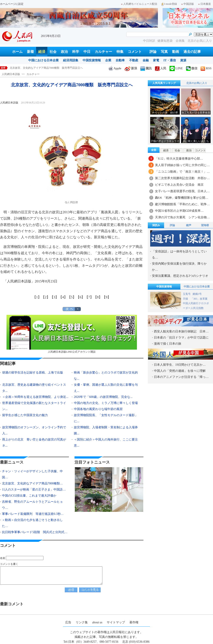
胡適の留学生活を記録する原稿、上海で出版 (33, 373)
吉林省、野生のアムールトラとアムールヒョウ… (32, 505)
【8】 (98, 297)
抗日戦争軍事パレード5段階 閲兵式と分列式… (35, 532)
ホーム (17, 52)
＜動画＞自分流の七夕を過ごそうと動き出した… (32, 523)
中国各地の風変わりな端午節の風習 (98, 409)
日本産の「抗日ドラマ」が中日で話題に (181, 338)
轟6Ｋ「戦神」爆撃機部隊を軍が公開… (182, 198)
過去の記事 (192, 52)
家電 (156, 60)
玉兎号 (187, 294)
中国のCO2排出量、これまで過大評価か (29, 496)
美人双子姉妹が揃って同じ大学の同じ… (182, 165)
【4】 (63, 297)
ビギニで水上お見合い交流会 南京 (179, 185)
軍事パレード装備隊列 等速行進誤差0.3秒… (33, 514)
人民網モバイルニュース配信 (139, 4)
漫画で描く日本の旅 (168, 344)
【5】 (72, 297)
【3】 (54, 297)
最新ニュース (12, 462)
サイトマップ (116, 622)
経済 (42, 52)
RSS (206, 68)
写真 (164, 52)
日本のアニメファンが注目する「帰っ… (181, 377)
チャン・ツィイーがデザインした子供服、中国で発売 (41, 68)
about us (97, 622)
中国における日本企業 (43, 60)
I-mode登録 (169, 4)
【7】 (89, 297)
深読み (156, 225)
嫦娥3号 (197, 294)
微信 (192, 68)
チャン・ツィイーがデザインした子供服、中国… (32, 474)
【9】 (106, 297)
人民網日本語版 (11, 74)
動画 (176, 52)
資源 (183, 60)
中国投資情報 (92, 60)
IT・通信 (170, 60)
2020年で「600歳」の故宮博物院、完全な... (103, 397)
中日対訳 (149, 41)
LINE (176, 68)
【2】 (46, 297)
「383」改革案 (199, 299)
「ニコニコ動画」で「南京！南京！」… (182, 172)
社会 (53, 52)
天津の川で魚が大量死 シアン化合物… (182, 217)
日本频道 (205, 4)
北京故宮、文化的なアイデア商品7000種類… (32, 483)
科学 (76, 52)
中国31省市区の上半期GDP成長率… (179, 211)
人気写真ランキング (164, 83)
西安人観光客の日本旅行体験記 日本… (181, 331)
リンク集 (82, 622)
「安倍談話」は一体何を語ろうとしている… (179, 254)
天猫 (186, 299)
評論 (153, 52)
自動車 (120, 60)
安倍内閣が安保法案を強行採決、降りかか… (179, 267)
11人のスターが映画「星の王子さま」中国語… (34, 490)
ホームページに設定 (12, 4)
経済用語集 (71, 60)
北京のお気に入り (200, 41)
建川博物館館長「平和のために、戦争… (182, 204)
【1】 (37, 297)
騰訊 (146, 68)
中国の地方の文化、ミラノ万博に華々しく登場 (106, 403)
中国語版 (188, 4)
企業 (108, 60)
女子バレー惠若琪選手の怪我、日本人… (182, 191)
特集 (120, 52)
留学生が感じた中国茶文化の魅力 (25, 415)
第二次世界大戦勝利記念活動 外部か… (182, 178)
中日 (87, 52)
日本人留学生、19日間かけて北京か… (180, 365)
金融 (146, 60)
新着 (30, 52)
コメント (135, 52)
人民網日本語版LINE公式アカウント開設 (72, 334)
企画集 (181, 41)
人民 (161, 68)
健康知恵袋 (165, 41)
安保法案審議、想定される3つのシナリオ (180, 276)
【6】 (80, 297)
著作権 (134, 622)
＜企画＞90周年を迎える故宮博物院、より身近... (35, 397)
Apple (115, 68)
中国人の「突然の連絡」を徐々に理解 (180, 371)
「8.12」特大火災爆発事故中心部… (179, 159)
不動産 (134, 60)
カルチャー (103, 52)
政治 (64, 52)
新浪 (131, 68)
